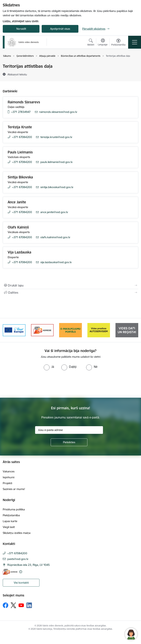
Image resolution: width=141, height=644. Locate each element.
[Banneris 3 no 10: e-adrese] (42, 330)
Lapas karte (10, 521)
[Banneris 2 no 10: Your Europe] (14, 330)
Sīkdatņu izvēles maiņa (17, 533)
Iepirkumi (9, 477)
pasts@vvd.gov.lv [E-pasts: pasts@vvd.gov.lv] (18, 559)
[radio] (49, 367)
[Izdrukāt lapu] (70, 285)
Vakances (9, 471)
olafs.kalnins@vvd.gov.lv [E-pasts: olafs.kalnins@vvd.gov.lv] (55, 237)
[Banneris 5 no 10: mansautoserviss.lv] (99, 330)
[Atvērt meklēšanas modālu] (91, 43)
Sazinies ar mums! (14, 489)
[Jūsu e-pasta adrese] (69, 430)
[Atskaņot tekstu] (17, 74)
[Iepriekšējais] (7, 330)
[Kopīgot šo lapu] (70, 293)
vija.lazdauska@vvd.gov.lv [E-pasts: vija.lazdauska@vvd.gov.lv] (56, 262)
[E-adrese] (10, 572)
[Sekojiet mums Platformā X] (13, 605)
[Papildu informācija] (21, 572)
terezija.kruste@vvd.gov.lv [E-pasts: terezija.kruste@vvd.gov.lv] (56, 137)
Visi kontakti (21, 583)
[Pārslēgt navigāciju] (135, 42)
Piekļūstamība (11, 515)
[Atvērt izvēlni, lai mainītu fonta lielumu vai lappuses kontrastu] (118, 43)
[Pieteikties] (69, 442)
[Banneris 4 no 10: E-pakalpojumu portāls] (70, 330)
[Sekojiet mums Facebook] (6, 605)
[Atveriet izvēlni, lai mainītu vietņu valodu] (103, 43)
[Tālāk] (134, 330)
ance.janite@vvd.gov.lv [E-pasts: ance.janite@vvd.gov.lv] (54, 212)
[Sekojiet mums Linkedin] (29, 605)
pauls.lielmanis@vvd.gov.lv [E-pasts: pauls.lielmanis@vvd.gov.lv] (56, 162)
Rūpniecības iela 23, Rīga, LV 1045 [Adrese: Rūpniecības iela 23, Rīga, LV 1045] (29, 565)
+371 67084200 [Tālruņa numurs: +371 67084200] (22, 137)
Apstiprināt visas (60, 29)
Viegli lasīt (9, 527)
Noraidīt (21, 29)
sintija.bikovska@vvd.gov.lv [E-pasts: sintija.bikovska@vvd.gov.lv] (57, 187)
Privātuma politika (14, 509)
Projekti (7, 483)
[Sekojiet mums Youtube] (21, 605)
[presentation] (31, 384)
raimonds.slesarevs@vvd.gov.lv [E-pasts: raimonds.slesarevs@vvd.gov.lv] (58, 112)
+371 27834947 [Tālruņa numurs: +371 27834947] (21, 112)
